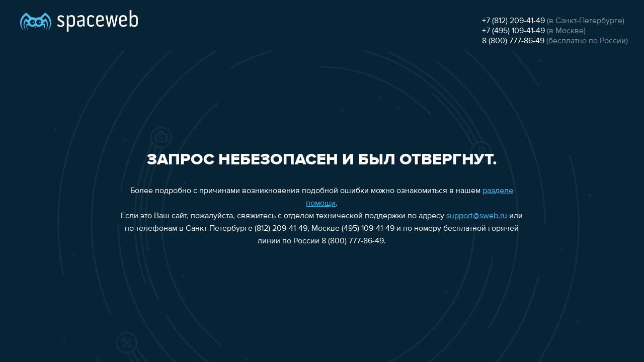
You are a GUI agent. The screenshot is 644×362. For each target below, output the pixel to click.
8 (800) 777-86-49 (513, 41)
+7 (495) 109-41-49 (513, 31)
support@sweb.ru (477, 216)
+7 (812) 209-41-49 (513, 21)
